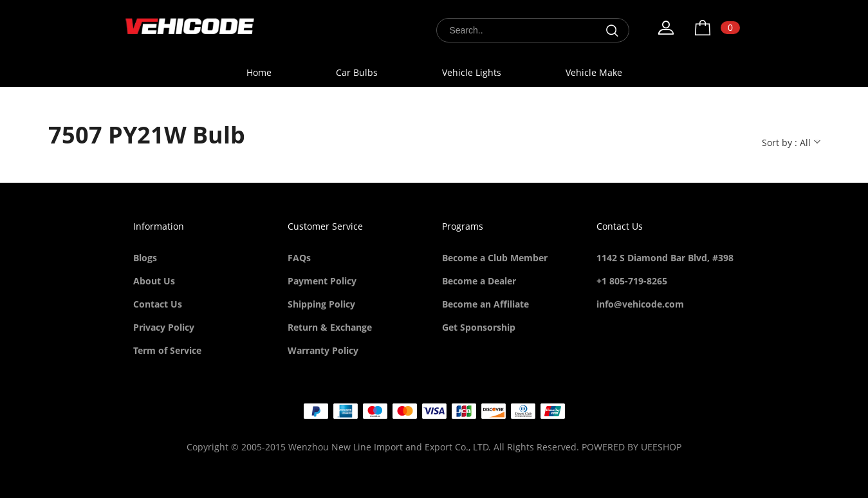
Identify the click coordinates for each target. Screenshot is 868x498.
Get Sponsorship (479, 327)
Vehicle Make (594, 72)
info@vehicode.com (640, 304)
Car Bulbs (357, 72)
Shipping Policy (321, 304)
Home (259, 72)
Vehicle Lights (472, 72)
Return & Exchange (330, 327)
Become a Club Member (495, 258)
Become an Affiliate (485, 304)
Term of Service (167, 350)
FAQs (299, 258)
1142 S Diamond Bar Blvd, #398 (665, 258)
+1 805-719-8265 (632, 281)
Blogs (145, 258)
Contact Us (158, 304)
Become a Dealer (479, 281)
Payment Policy (322, 281)
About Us (154, 281)
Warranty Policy (323, 350)
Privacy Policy (164, 327)
